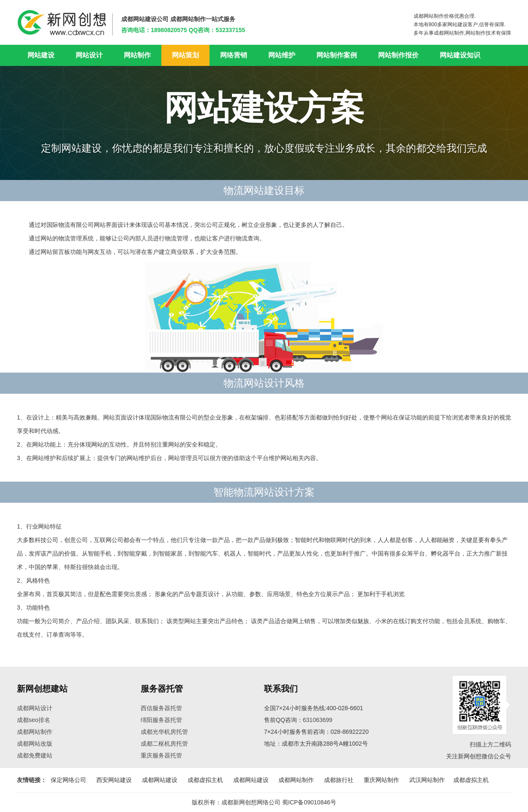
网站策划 (185, 55)
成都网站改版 (35, 744)
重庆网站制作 (381, 780)
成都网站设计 (35, 708)
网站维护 (282, 55)
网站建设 (41, 55)
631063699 (318, 720)
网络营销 (234, 55)
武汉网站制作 (427, 780)
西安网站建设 (114, 780)
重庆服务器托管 (161, 755)
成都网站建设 (160, 780)
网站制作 (137, 55)
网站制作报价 (398, 55)
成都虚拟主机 (205, 780)
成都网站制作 (35, 732)
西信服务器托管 (161, 708)
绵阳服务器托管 (161, 720)
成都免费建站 (35, 755)
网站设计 (89, 55)
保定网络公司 (68, 780)
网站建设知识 (460, 55)
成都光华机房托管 (164, 732)
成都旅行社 (339, 780)
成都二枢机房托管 (164, 744)
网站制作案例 (337, 55)
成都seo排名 (34, 720)
